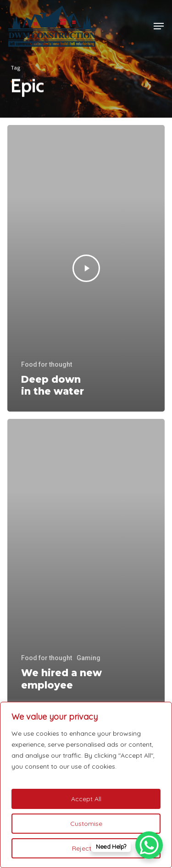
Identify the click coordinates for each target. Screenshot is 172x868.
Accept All (86, 799)
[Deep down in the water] (86, 268)
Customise (86, 824)
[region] (86, 785)
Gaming (89, 658)
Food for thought (47, 364)
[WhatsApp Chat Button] (149, 845)
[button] (159, 26)
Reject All (86, 848)
